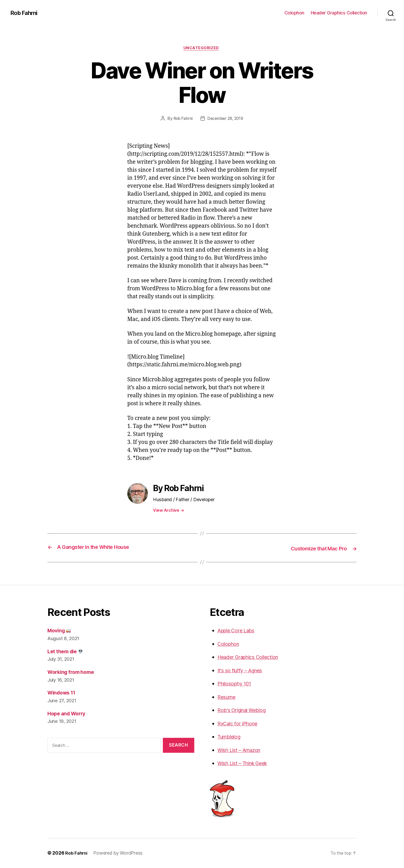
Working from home (73, 672)
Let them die (67, 652)
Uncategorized (202, 49)
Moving (61, 631)
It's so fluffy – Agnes (243, 671)
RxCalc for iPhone (239, 724)
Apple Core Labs (238, 631)
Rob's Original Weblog (245, 711)
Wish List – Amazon (242, 751)
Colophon (294, 13)
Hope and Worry (68, 714)
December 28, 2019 (226, 119)
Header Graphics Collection (339, 13)
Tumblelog (230, 737)
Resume (228, 697)
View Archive (169, 511)
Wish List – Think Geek (246, 764)
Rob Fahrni (25, 13)
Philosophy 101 (236, 684)
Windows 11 (63, 693)
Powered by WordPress (119, 853)
